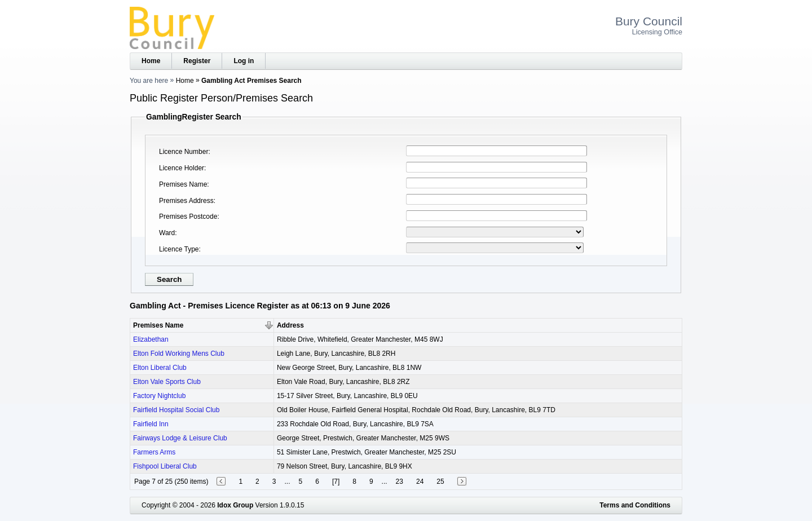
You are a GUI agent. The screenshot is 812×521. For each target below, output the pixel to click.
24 (420, 482)
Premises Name (183, 184)
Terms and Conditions (635, 505)
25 (440, 482)
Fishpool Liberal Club (165, 466)
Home (151, 61)
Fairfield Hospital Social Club (176, 410)
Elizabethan (151, 339)
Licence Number (184, 152)
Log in (244, 61)
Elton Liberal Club (160, 368)
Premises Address (186, 201)
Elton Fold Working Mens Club (179, 354)
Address (290, 325)
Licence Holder (182, 168)
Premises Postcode (188, 217)
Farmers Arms (154, 452)
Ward (167, 233)
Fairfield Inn (151, 424)
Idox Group (235, 505)
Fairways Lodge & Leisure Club (180, 438)
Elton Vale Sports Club (167, 382)
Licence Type (179, 249)
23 (400, 482)
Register (197, 61)
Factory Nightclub (159, 396)
